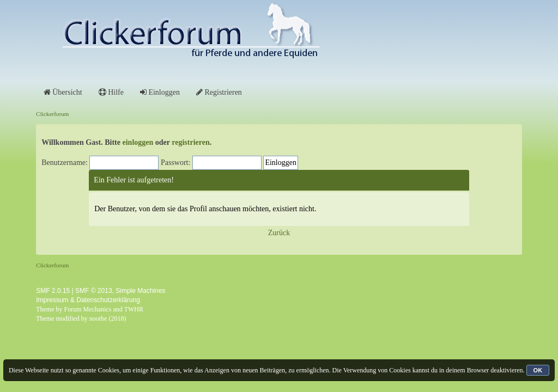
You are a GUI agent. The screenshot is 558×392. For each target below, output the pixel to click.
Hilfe (111, 92)
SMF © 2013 (94, 291)
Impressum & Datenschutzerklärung (88, 300)
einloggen (138, 142)
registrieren (190, 142)
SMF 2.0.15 (53, 291)
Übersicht (63, 92)
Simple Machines (140, 291)
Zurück (279, 233)
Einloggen (160, 92)
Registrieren (219, 92)
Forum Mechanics (88, 309)
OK (538, 370)
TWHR (134, 309)
